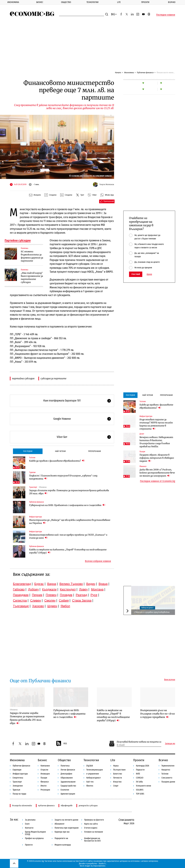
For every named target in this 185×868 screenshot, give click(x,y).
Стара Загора (82, 600)
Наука (116, 766)
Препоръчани (95, 451)
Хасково (38, 606)
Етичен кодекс (91, 828)
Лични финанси (68, 770)
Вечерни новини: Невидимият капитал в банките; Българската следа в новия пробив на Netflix (156, 442)
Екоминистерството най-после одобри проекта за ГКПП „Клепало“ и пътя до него (68, 536)
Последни (28, 451)
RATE (138, 774)
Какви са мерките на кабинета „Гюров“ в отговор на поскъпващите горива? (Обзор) (68, 551)
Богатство (118, 774)
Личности (118, 778)
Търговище (21, 606)
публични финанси (46, 806)
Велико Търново (71, 584)
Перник (37, 595)
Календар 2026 (143, 766)
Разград (81, 595)
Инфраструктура (36, 517)
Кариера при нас (62, 832)
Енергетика (18, 778)
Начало (118, 73)
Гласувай (136, 274)
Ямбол (65, 606)
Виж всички (170, 680)
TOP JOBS (140, 794)
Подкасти (140, 770)
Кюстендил (68, 589)
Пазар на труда (19, 794)
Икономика (13, 2)
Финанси (143, 466)
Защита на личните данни (66, 820)
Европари (17, 770)
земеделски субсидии (88, 806)
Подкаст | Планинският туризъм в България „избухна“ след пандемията (63, 477)
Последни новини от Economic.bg (158, 481)
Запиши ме (170, 744)
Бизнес (40, 2)
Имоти (44, 786)
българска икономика (22, 806)
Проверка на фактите (94, 820)
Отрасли (44, 770)
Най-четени (60, 451)
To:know (32, 458)
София (64, 600)
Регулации (45, 790)
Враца (103, 584)
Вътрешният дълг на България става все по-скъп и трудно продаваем (158, 714)
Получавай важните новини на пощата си (139, 742)
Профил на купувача (34, 838)
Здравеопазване (68, 782)
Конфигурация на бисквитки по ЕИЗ (92, 840)
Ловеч (83, 589)
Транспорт (33, 487)
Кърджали (49, 589)
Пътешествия (119, 770)
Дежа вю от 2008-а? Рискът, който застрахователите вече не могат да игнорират (157, 473)
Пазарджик (21, 595)
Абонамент (60, 824)
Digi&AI (90, 766)
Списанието (167, 778)
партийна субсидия (23, 378)
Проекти (145, 2)
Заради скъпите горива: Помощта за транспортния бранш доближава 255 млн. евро (69, 492)
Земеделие (18, 786)
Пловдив (66, 595)
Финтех (90, 786)
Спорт (116, 786)
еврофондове (67, 806)
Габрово (19, 589)
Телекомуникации (95, 770)
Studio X (102, 863)
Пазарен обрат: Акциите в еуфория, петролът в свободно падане (157, 458)
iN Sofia (139, 782)
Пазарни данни (168, 782)
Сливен (36, 600)
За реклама (30, 820)
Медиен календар (63, 845)
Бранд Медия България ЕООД (35, 833)
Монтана (97, 589)
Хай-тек (90, 782)
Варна (52, 584)
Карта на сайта (91, 824)
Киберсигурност (147, 608)
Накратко (166, 770)
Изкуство (117, 782)
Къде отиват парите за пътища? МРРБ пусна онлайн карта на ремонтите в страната (156, 424)
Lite (119, 2)
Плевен (51, 595)
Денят (142, 434)
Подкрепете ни (61, 838)
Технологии (92, 2)
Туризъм (32, 472)
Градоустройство (68, 786)
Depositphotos (99, 866)
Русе (94, 595)
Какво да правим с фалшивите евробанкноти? (57, 461)
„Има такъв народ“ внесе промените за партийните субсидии (32, 278)
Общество (66, 2)
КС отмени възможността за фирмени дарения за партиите (32, 256)
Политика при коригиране (67, 828)
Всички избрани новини (98, 561)
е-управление (93, 774)
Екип (27, 824)
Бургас (39, 584)
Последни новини (166, 15)
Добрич (33, 589)
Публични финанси (145, 73)
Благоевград (22, 584)
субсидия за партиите (53, 378)
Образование (67, 778)
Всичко (172, 2)
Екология (65, 790)
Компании (45, 766)
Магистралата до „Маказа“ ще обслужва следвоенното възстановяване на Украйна (70, 522)
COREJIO (140, 778)
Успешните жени (144, 786)
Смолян (50, 600)
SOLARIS (140, 790)
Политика (25, 248)
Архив (149, 274)
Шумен (52, 606)
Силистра (20, 600)
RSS (61, 744)
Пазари (142, 452)
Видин (91, 584)
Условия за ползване (94, 832)
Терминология (168, 766)
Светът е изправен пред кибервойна (152, 612)
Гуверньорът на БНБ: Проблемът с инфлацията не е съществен (67, 505)
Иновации (45, 774)
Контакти (29, 828)
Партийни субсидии (18, 240)
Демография (66, 774)
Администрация (68, 794)
